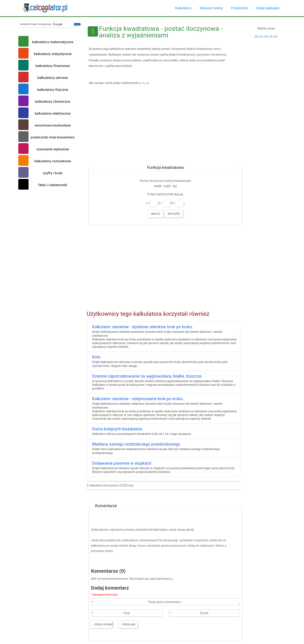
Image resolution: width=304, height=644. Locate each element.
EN (256, 37)
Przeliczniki (239, 8)
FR (271, 37)
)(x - (173, 203)
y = (148, 203)
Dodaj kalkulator (268, 8)
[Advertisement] (163, 124)
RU (276, 37)
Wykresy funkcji (211, 8)
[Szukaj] (77, 24)
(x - (160, 203)
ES (261, 37)
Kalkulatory (183, 8)
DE (266, 37)
